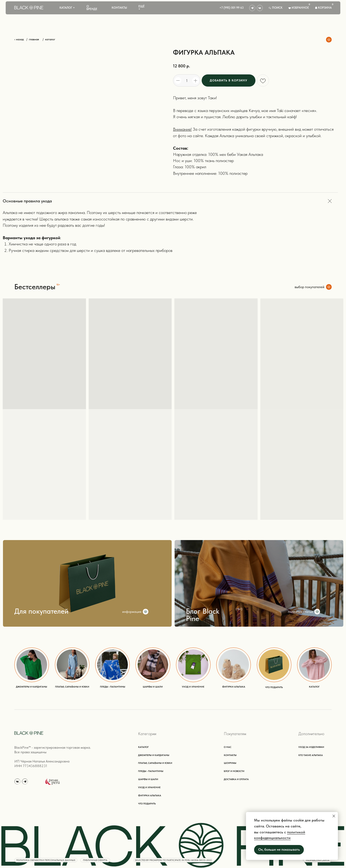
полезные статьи (300, 612)
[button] (67, 8)
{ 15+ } (239, 609)
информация (132, 612)
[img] (252, 8)
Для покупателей (41, 611)
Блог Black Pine (203, 615)
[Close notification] (334, 816)
